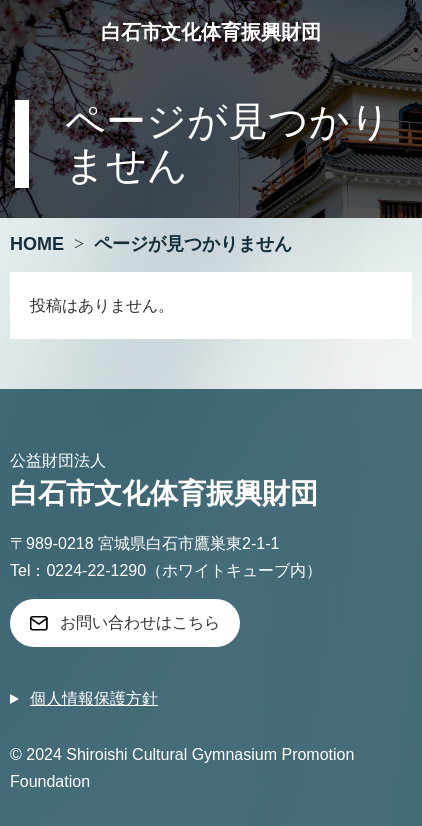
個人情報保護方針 (94, 698)
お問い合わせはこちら (140, 622)
